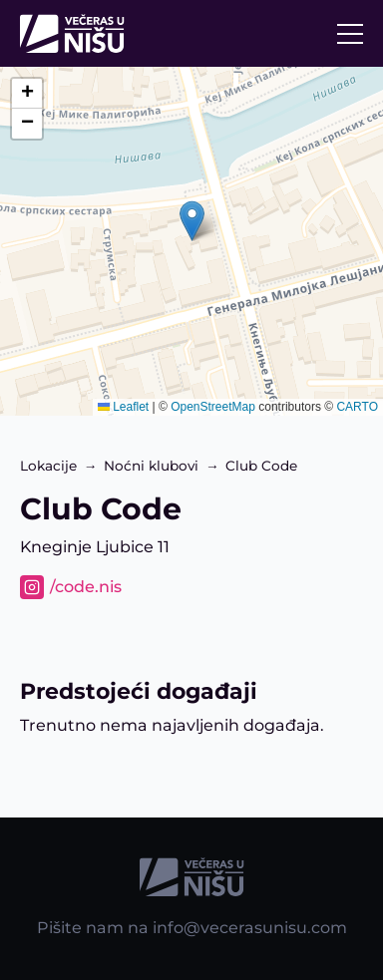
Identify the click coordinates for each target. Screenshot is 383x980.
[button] (192, 221)
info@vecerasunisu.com (250, 928)
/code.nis (86, 587)
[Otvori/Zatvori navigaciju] (350, 34)
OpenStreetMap (213, 407)
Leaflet (123, 407)
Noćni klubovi (151, 466)
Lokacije (48, 466)
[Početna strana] (77, 33)
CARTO (357, 407)
